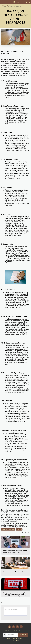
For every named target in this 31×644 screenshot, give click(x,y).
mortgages (5, 529)
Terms (13, 640)
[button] (2, 2)
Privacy (17, 640)
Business (8, 5)
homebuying (12, 529)
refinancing (19, 529)
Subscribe (23, 635)
